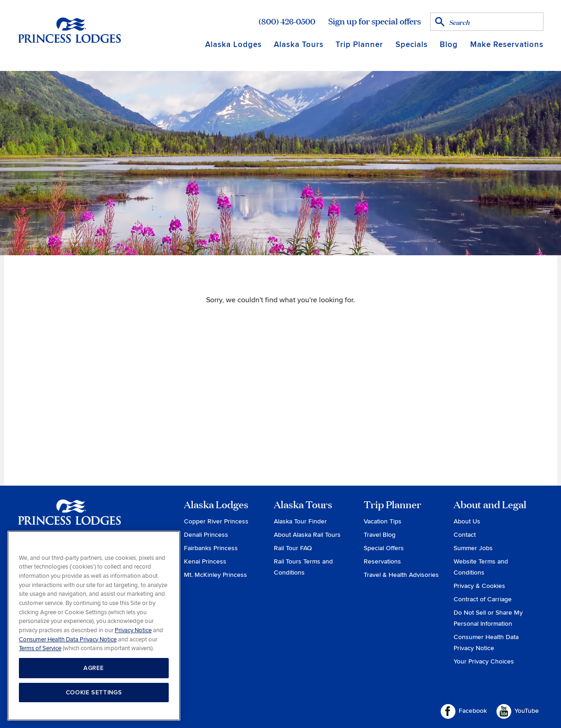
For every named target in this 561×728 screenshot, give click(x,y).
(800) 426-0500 (287, 21)
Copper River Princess (216, 521)
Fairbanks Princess (211, 548)
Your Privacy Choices (484, 661)
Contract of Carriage (483, 599)
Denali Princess (206, 535)
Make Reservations (507, 44)
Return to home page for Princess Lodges (69, 30)
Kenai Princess (205, 561)
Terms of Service (40, 648)
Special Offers (384, 548)
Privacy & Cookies (479, 586)
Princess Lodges (69, 518)
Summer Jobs (473, 548)
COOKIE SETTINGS (94, 693)
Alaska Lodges (233, 44)
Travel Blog (380, 535)
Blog (449, 44)
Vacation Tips (383, 521)
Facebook (464, 711)
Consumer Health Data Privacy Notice (68, 640)
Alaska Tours (299, 44)
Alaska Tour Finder (300, 521)
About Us (467, 521)
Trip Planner (359, 44)
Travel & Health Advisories (401, 575)
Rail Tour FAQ (293, 548)
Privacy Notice (133, 630)
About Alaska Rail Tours (307, 535)
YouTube (518, 711)
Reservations (382, 561)
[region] (94, 626)
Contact (465, 535)
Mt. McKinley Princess (216, 575)
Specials (412, 44)
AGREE (94, 668)
